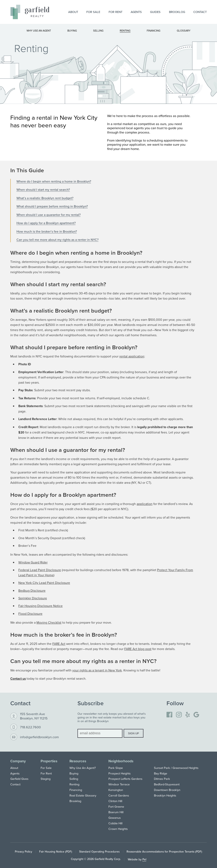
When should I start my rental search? (43, 190)
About (73, 12)
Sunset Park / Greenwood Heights (176, 768)
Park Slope (116, 768)
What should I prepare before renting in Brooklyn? (52, 206)
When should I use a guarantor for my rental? (49, 215)
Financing (76, 790)
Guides (155, 12)
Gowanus (115, 818)
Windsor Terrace (119, 784)
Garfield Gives (19, 779)
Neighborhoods (121, 761)
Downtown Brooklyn (167, 790)
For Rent (116, 12)
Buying (74, 773)
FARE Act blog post (138, 649)
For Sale (93, 12)
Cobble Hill (115, 823)
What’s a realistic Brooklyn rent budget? (45, 198)
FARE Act (59, 644)
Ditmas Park (162, 779)
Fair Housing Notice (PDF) (56, 852)
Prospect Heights (120, 773)
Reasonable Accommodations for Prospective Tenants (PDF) (164, 852)
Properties (49, 761)
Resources (78, 761)
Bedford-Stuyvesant (167, 784)
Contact (200, 12)
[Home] (30, 12)
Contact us (18, 679)
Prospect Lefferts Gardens (125, 779)
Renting (74, 784)
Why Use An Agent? (83, 768)
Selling (74, 779)
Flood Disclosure (30, 614)
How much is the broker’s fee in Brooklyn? (47, 231)
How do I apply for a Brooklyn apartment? (46, 223)
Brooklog (177, 12)
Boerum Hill (116, 812)
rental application (132, 356)
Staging (46, 779)
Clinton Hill (115, 801)
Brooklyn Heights (165, 795)
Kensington (116, 790)
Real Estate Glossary (83, 795)
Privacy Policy (23, 852)
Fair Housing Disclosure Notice (40, 606)
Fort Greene (116, 807)
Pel (144, 859)
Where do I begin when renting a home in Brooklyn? (54, 181)
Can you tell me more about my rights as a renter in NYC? (57, 240)
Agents (136, 12)
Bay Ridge (161, 773)
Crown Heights (118, 829)
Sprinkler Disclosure (33, 598)
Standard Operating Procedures (99, 852)
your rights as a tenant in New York (97, 670)
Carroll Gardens (119, 795)
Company (18, 761)
